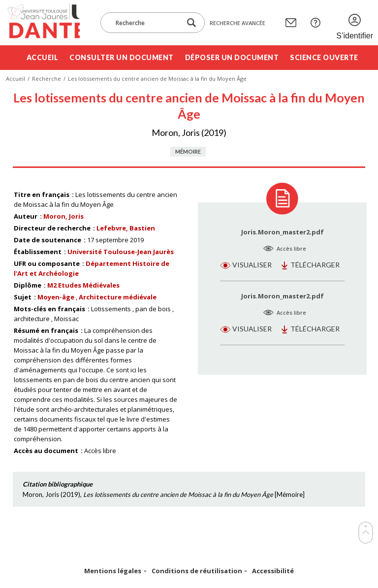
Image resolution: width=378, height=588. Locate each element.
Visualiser (252, 265)
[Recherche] (146, 23)
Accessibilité (273, 571)
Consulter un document (122, 57)
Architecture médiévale (118, 297)
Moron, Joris (63, 216)
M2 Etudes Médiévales (83, 285)
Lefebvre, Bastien (126, 228)
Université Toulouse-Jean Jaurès (121, 252)
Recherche (47, 79)
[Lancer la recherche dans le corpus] (191, 23)
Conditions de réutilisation (197, 571)
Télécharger (315, 265)
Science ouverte (324, 57)
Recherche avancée (237, 23)
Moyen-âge (56, 297)
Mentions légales (113, 571)
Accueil (43, 57)
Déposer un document (232, 57)
